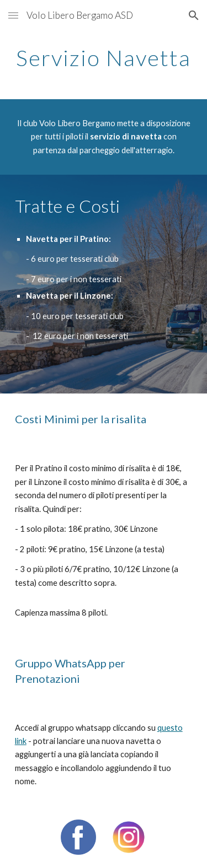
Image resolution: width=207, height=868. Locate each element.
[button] (13, 15)
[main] (104, 58)
